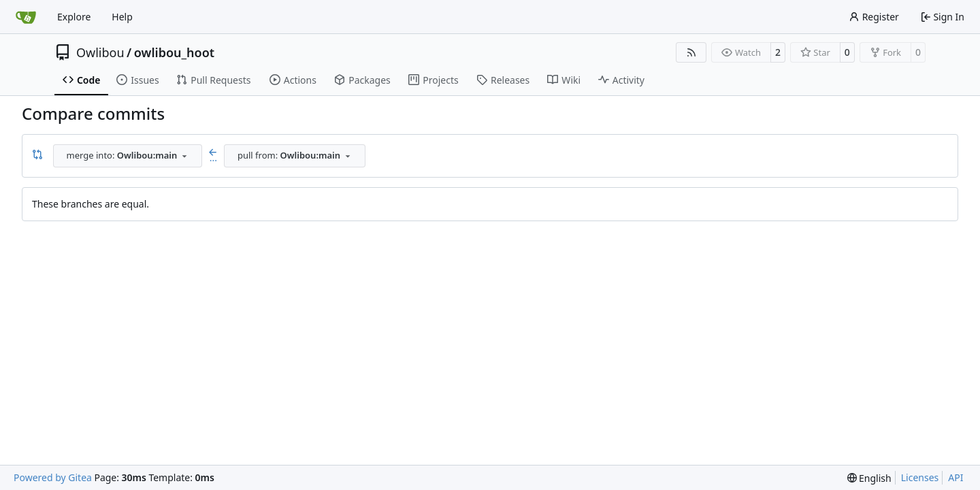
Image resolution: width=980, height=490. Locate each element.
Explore (74, 17)
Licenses (920, 477)
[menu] (869, 478)
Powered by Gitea (53, 477)
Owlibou (100, 52)
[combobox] (128, 156)
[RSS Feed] (691, 52)
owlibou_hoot (174, 52)
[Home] (26, 17)
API (955, 477)
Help (122, 17)
